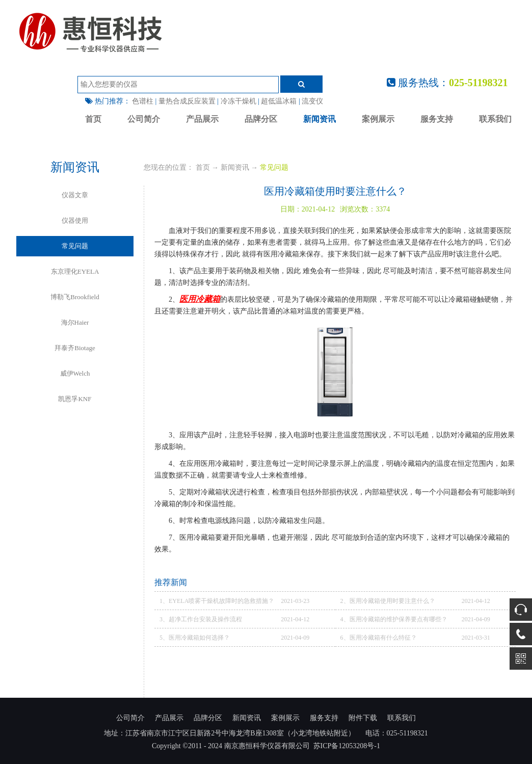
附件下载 (363, 718)
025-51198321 (478, 83)
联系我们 (495, 119)
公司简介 (144, 119)
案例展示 (378, 119)
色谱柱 (143, 101)
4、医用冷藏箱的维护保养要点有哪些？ (394, 619)
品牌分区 (261, 119)
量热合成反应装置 (187, 101)
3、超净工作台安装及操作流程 (201, 619)
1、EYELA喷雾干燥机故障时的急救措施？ (217, 601)
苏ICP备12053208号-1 (347, 746)
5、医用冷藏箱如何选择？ (195, 638)
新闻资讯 (320, 119)
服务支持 (437, 119)
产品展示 (202, 119)
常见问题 (274, 167)
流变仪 (312, 101)
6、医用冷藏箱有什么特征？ (379, 638)
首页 (93, 119)
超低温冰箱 (279, 101)
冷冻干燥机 (238, 101)
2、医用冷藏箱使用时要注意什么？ (388, 601)
